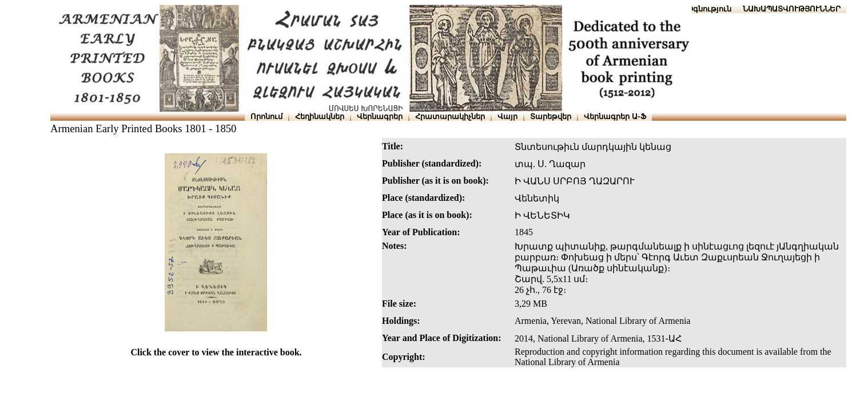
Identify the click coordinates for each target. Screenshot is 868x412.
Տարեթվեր (551, 116)
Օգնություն (709, 9)
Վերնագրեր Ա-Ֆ (615, 116)
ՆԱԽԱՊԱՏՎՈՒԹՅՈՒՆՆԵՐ (792, 9)
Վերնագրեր (380, 116)
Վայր (507, 116)
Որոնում (266, 116)
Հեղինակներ (320, 116)
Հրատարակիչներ (450, 116)
